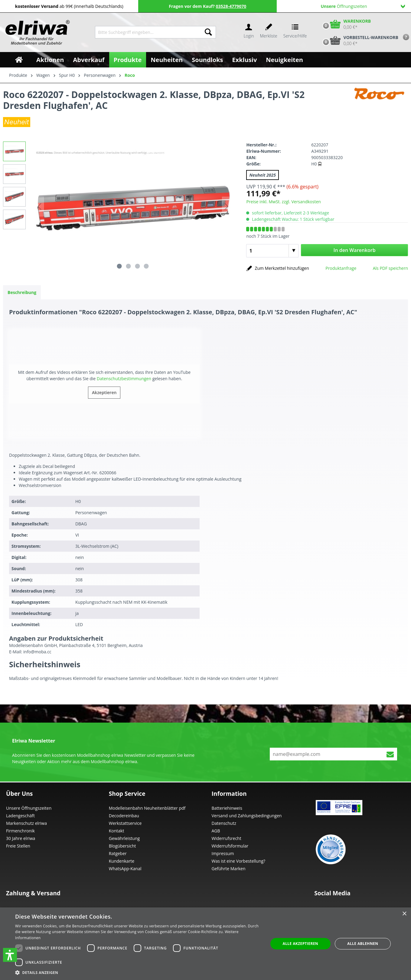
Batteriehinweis (227, 808)
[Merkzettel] (269, 32)
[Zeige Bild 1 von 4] (119, 266)
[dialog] (205, 944)
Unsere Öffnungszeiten (29, 808)
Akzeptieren (104, 392)
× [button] (404, 914)
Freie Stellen (18, 846)
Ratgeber (118, 853)
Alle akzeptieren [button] (300, 944)
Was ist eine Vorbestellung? (239, 861)
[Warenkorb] (345, 24)
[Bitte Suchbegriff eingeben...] (148, 32)
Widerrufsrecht (227, 838)
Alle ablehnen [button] (363, 944)
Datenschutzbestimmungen (124, 379)
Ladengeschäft (20, 816)
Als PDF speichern (390, 268)
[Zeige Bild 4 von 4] (146, 266)
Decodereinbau (124, 816)
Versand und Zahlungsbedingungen (247, 816)
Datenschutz (224, 823)
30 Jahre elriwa (21, 838)
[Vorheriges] (39, 206)
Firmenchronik (20, 831)
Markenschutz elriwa (26, 823)
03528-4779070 (231, 6)
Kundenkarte (122, 861)
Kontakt (117, 831)
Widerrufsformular (230, 846)
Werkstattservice (125, 823)
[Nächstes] (227, 206)
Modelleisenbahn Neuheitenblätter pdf (147, 808)
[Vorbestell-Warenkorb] (359, 41)
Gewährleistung (124, 838)
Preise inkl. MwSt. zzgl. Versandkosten (283, 202)
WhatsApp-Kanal (125, 869)
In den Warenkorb (355, 250)
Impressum (223, 853)
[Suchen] (208, 32)
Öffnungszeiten (363, 6)
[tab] (22, 292)
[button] (10, 955)
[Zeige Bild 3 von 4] (137, 266)
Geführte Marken (229, 869)
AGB (216, 831)
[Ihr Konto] (249, 32)
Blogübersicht (122, 846)
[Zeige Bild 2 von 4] (129, 266)
